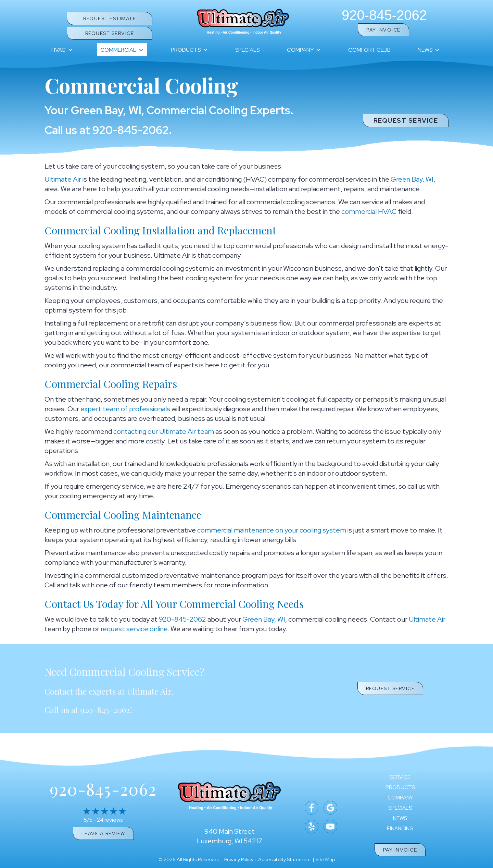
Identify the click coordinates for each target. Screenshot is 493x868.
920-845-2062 (384, 15)
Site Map (325, 859)
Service (400, 777)
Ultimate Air (63, 179)
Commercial (122, 50)
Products (189, 50)
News (429, 50)
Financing (400, 829)
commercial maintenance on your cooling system (272, 530)
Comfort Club (369, 50)
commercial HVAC (369, 211)
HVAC (62, 50)
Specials (247, 50)
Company (304, 50)
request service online (134, 629)
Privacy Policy (239, 859)
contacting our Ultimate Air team (164, 431)
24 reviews (110, 820)
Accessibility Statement (285, 859)
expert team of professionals (125, 409)
